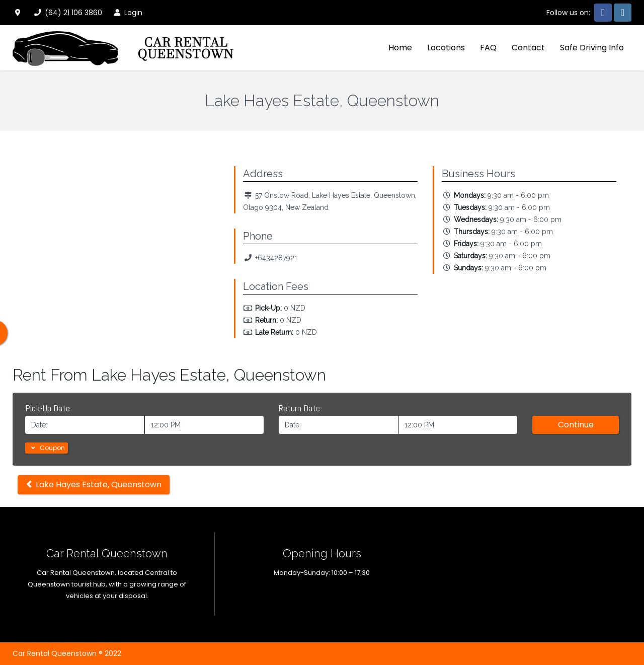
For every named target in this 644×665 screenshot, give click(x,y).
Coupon (47, 448)
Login (127, 13)
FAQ (488, 48)
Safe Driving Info (592, 48)
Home (400, 48)
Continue (576, 425)
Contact (528, 48)
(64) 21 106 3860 (67, 13)
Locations (446, 48)
